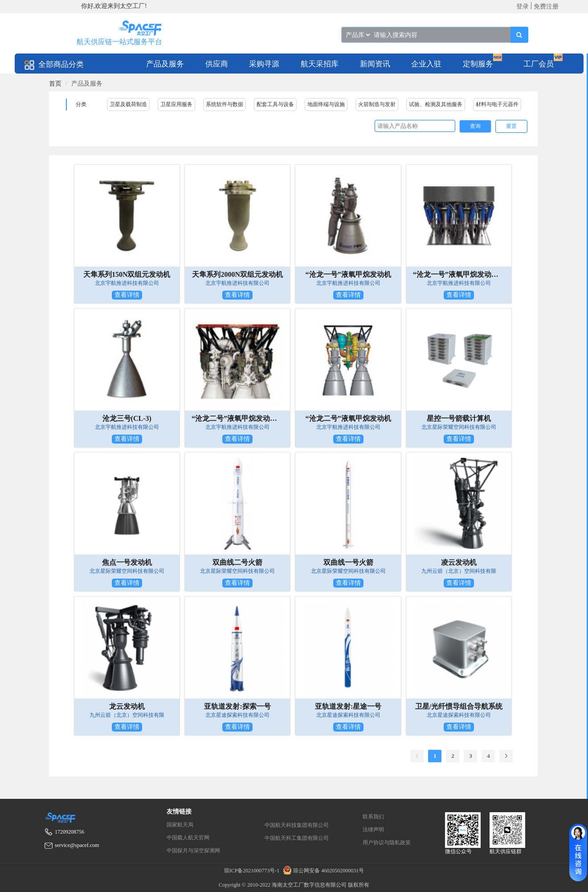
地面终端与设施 (326, 104)
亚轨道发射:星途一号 (348, 706)
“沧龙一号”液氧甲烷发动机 (348, 274)
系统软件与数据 (225, 104)
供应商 (217, 64)
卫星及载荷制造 (128, 104)
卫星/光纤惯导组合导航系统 (459, 706)
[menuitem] (165, 64)
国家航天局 (180, 825)
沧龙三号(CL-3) (127, 418)
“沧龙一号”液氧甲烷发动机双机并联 (459, 274)
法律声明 (373, 830)
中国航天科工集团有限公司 (297, 838)
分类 (81, 104)
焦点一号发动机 (127, 562)
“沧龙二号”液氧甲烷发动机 (348, 418)
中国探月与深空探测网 (193, 851)
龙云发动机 (127, 706)
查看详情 (127, 295)
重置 (511, 126)
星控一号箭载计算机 (459, 418)
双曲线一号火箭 (348, 562)
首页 (55, 84)
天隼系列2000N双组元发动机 (237, 274)
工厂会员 (539, 64)
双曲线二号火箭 (237, 562)
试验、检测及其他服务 (436, 104)
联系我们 (373, 817)
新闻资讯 (375, 64)
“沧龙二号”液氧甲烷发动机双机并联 (237, 418)
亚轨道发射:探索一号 (237, 706)
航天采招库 (320, 64)
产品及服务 (165, 64)
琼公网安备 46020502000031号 (322, 871)
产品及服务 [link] (87, 84)
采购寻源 (264, 64)
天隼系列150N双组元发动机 (127, 274)
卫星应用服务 (176, 104)
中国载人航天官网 (188, 838)
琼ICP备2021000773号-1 (253, 871)
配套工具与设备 (275, 104)
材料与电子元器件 (497, 104)
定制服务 (478, 64)
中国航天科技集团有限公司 (297, 825)
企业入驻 (426, 64)
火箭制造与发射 (377, 104)
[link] (55, 84)
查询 (475, 126)
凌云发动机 (459, 562)
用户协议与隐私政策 (387, 843)
